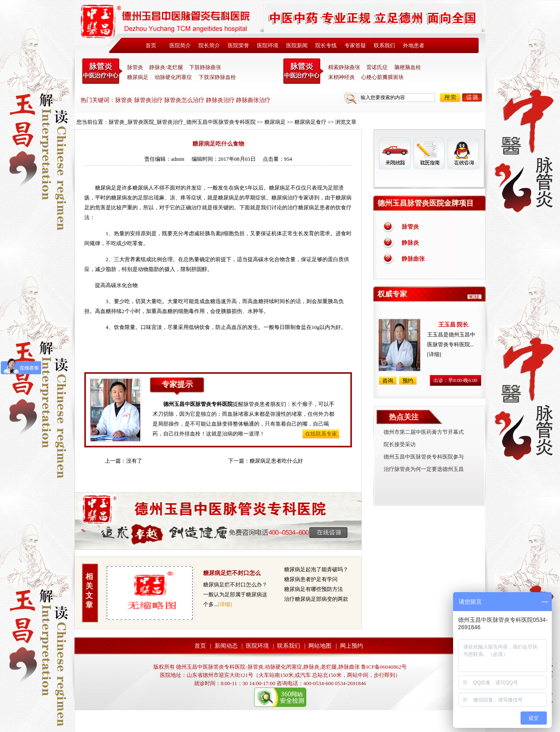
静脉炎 (410, 243)
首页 (151, 45)
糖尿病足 (138, 77)
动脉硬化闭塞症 (173, 77)
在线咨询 (463, 153)
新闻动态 (226, 646)
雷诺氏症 (377, 67)
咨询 (472, 97)
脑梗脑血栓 (408, 67)
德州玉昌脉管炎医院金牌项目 (426, 203)
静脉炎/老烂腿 (166, 67)
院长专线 (326, 45)
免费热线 (429, 179)
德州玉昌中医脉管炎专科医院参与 (424, 457)
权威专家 (392, 294)
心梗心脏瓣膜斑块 (382, 77)
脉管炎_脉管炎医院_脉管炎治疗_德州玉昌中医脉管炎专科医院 (182, 122)
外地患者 (414, 45)
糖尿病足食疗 (310, 122)
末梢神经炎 (341, 77)
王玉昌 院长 (454, 325)
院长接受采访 (400, 444)
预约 (408, 381)
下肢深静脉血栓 (217, 77)
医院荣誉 (238, 45)
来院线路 (395, 153)
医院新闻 (297, 45)
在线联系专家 (321, 434)
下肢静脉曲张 (205, 67)
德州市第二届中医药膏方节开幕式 (424, 432)
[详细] (225, 604)
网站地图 (320, 646)
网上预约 (352, 646)
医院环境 (268, 45)
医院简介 (180, 45)
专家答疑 (355, 45)
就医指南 (429, 153)
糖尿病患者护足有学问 (311, 579)
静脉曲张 (413, 259)
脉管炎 (135, 67)
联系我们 (384, 45)
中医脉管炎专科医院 (102, 71)
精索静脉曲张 (344, 67)
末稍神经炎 (303, 71)
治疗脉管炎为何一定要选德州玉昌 (424, 469)
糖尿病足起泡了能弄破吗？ (316, 569)
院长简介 (209, 45)
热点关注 (404, 417)
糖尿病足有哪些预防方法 (314, 589)
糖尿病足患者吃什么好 (276, 461)
